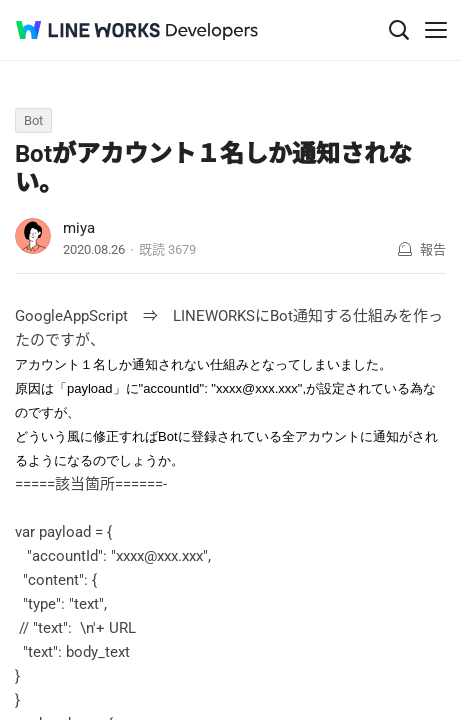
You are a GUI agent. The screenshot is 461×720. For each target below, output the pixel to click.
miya (79, 228)
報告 (433, 249)
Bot (33, 120)
